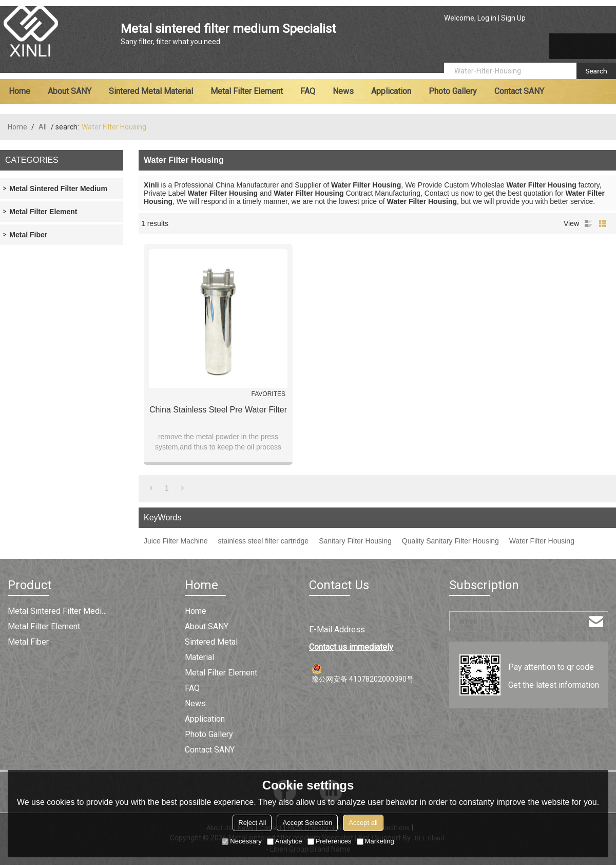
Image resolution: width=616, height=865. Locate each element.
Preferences (330, 841)
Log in (487, 18)
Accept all (363, 823)
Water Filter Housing (542, 541)
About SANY (70, 91)
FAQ (308, 91)
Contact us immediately (351, 647)
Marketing (376, 841)
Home (20, 91)
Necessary (242, 841)
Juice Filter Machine (176, 541)
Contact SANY (519, 91)
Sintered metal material (151, 91)
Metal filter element (247, 91)
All (43, 127)
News (343, 91)
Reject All (252, 823)
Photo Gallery (453, 91)
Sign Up (513, 18)
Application (391, 91)
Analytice (285, 841)
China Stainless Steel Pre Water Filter (218, 410)
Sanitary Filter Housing (355, 541)
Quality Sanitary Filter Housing (450, 541)
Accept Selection (307, 823)
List (588, 223)
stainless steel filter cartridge (264, 541)
